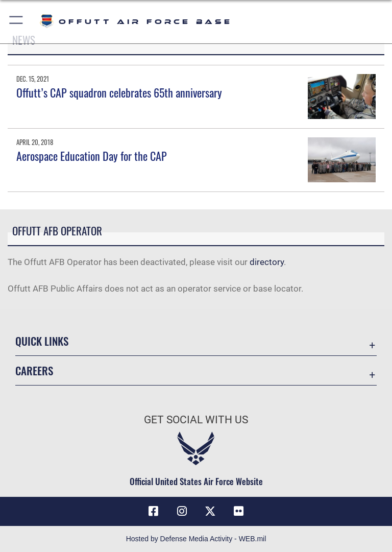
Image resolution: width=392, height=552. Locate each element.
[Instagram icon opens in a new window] (182, 511)
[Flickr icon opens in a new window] (239, 511)
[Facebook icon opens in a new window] (153, 511)
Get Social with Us (196, 420)
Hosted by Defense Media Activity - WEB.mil (196, 539)
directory (267, 262)
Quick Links (42, 341)
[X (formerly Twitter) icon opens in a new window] (210, 511)
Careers (34, 370)
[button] (17, 22)
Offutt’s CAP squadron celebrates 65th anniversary (119, 92)
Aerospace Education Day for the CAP (92, 156)
